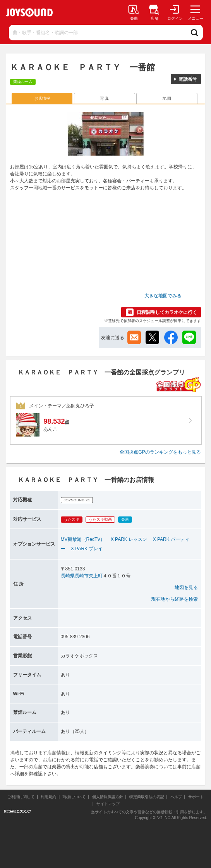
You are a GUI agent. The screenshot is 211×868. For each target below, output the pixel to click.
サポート (196, 797)
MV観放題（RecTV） (83, 539)
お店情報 (42, 98)
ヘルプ (176, 797)
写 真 (104, 98)
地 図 (167, 98)
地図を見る (186, 587)
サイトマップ (108, 804)
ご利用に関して (21, 797)
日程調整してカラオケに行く (167, 312)
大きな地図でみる (163, 296)
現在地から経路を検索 (175, 599)
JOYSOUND (29, 12)
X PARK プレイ (87, 549)
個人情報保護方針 (108, 797)
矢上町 (96, 576)
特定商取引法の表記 (147, 797)
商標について (74, 797)
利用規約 (48, 797)
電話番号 (188, 79)
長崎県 (68, 576)
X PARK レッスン (129, 539)
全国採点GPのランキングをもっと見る (160, 452)
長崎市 (82, 576)
